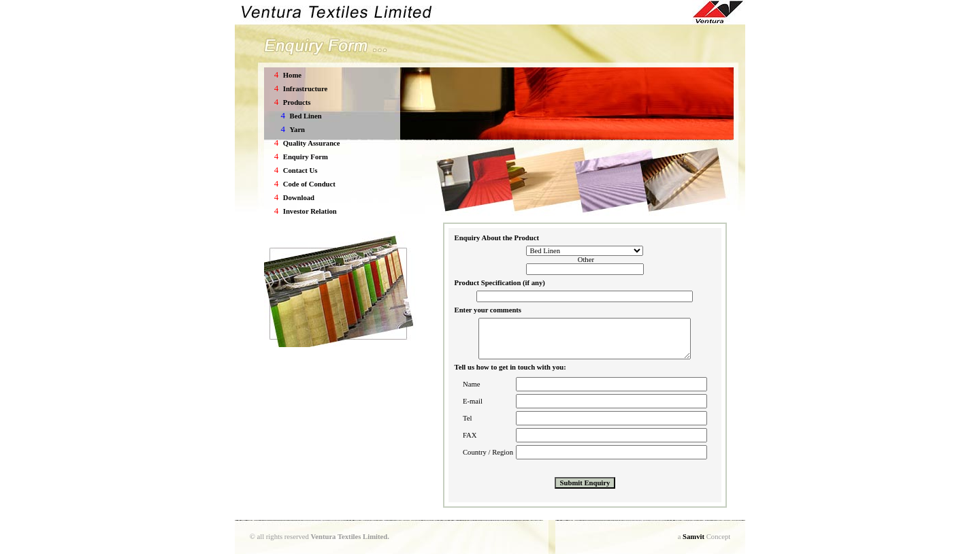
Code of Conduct (309, 184)
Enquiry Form (306, 157)
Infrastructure (306, 89)
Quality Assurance (312, 143)
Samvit (693, 537)
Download (299, 198)
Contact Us (300, 170)
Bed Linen (306, 116)
